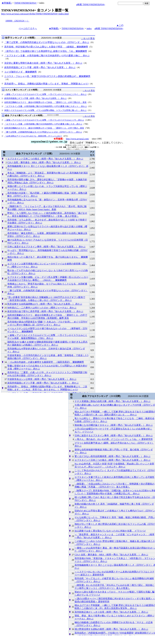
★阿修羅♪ (7, 3)
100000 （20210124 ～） (17, 21)
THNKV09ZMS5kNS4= (26, 3)
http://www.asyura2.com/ (77, 139)
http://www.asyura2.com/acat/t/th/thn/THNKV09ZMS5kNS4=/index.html (35, 14)
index (89, 28)
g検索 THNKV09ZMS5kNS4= (91, 4)
